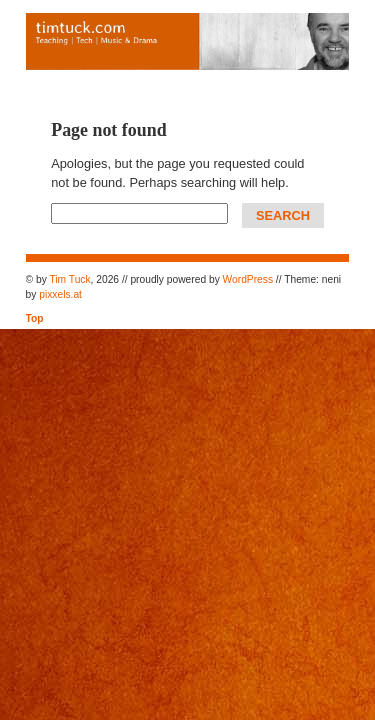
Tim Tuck (69, 279)
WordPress (248, 279)
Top (35, 318)
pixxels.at (60, 294)
